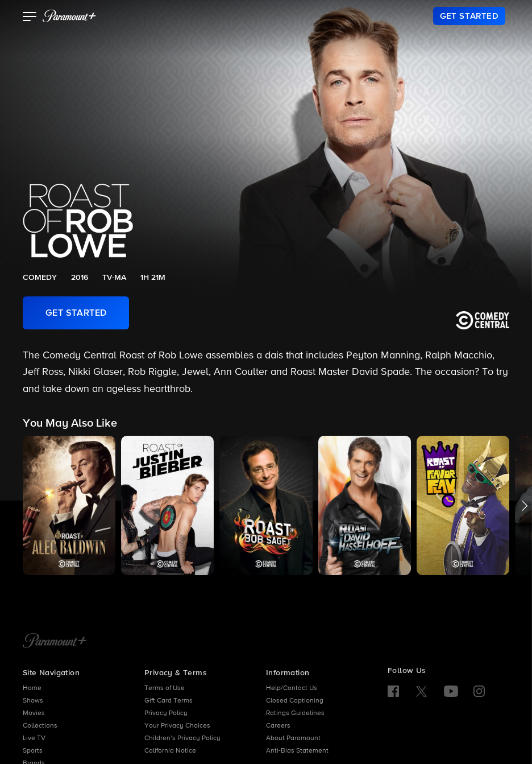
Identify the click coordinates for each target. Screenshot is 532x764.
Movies (34, 713)
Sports (33, 751)
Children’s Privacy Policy (182, 738)
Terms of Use (165, 688)
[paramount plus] (69, 16)
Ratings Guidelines (295, 713)
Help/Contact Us (292, 688)
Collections (40, 726)
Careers (278, 726)
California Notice (170, 751)
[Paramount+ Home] (55, 642)
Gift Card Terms (169, 701)
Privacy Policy (166, 713)
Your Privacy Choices (177, 726)
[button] (30, 18)
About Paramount (293, 738)
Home (32, 688)
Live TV (34, 738)
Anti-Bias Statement (297, 751)
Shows (33, 701)
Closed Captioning (295, 701)
